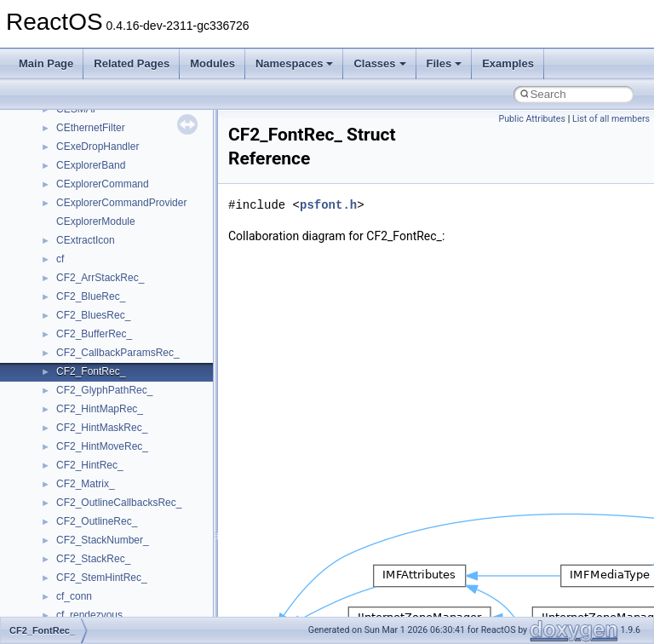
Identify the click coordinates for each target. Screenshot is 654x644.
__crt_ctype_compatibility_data (126, 574)
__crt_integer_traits (100, 612)
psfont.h (328, 205)
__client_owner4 (93, 405)
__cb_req (77, 331)
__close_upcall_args (103, 424)
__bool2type (84, 143)
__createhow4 (88, 480)
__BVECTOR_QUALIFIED (116, 274)
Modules (212, 63)
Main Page (46, 63)
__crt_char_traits (94, 518)
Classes (379, 63)
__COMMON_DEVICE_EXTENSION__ (146, 443)
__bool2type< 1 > (96, 181)
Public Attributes (532, 119)
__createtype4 (89, 499)
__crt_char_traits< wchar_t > (121, 555)
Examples (508, 63)
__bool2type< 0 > (96, 162)
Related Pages (132, 63)
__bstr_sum (83, 199)
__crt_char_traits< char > (113, 537)
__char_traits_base (100, 368)
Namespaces (295, 63)
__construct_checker (103, 462)
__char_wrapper (93, 387)
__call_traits (83, 293)
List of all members (611, 119)
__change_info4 (92, 349)
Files (445, 63)
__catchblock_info (97, 312)
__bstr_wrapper (92, 218)
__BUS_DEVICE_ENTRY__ (120, 237)
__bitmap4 (80, 124)
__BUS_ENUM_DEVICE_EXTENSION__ (150, 256)
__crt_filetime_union (102, 593)
